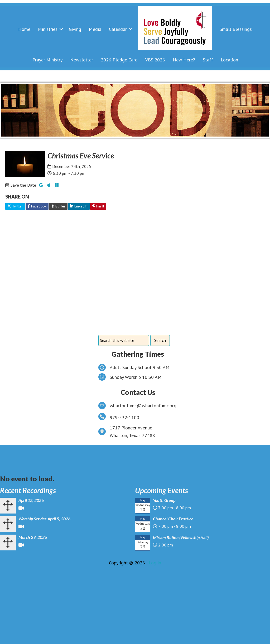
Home (24, 29)
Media (95, 29)
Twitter (15, 206)
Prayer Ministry (47, 60)
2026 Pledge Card (119, 60)
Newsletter (82, 60)
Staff (208, 60)
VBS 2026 (155, 60)
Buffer (58, 206)
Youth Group (164, 500)
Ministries (48, 29)
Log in (155, 563)
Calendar (118, 29)
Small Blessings (236, 29)
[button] (61, 29)
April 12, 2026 (31, 500)
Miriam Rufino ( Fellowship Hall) (181, 537)
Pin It (98, 206)
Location (229, 60)
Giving (75, 29)
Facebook (37, 206)
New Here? (184, 60)
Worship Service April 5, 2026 (44, 519)
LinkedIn (79, 206)
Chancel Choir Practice (173, 519)
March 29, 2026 (33, 537)
